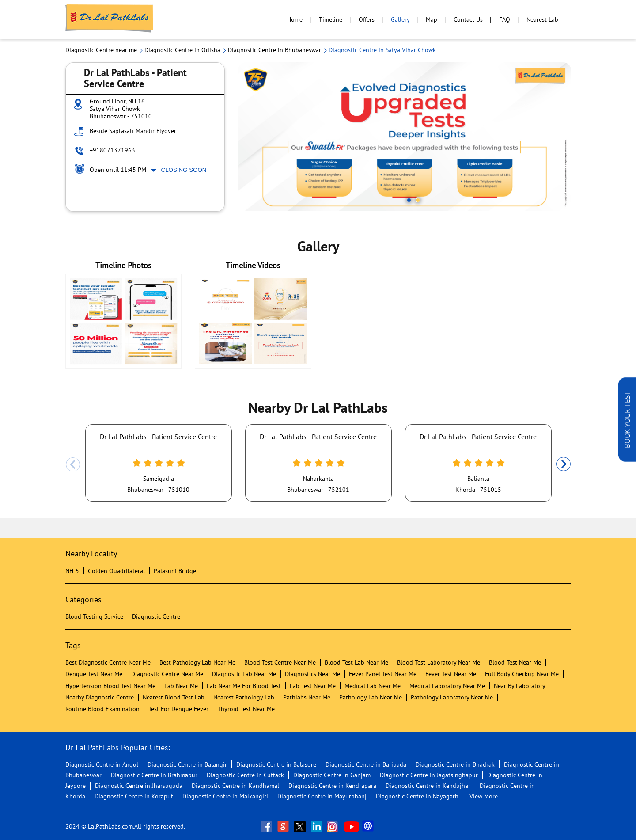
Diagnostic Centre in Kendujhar (428, 786)
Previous (73, 464)
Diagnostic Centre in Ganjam (332, 775)
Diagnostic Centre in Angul (102, 764)
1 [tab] (409, 200)
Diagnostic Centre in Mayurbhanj (322, 796)
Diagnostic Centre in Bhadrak (455, 764)
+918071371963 (112, 150)
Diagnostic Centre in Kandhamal (235, 786)
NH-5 (72, 571)
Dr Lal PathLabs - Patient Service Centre (158, 437)
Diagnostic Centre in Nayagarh (417, 796)
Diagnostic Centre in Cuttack (245, 775)
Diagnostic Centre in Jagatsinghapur (429, 775)
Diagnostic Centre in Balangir (187, 764)
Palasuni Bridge (175, 571)
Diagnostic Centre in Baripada (366, 764)
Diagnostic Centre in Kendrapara (332, 786)
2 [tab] (418, 200)
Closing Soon (184, 170)
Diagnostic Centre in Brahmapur (154, 775)
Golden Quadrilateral (116, 571)
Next (564, 464)
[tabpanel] (405, 137)
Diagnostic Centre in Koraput (134, 796)
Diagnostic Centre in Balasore (276, 764)
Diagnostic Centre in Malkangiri (225, 796)
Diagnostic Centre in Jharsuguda (139, 786)
